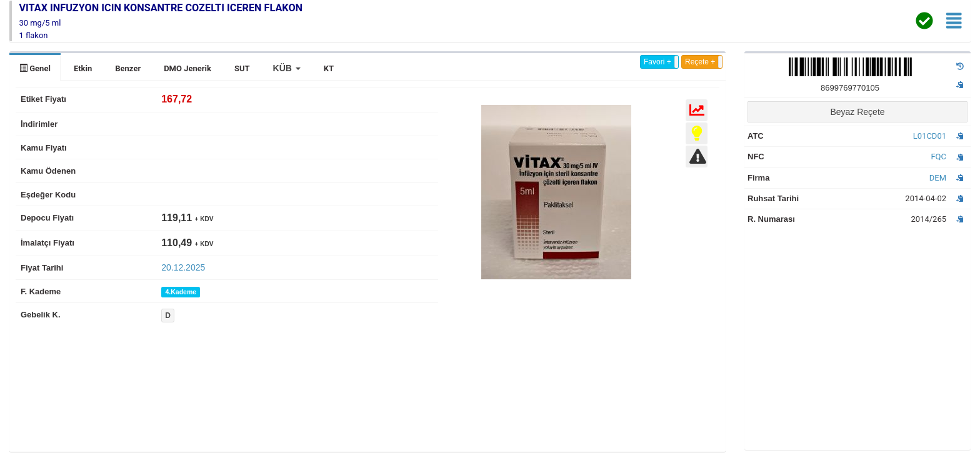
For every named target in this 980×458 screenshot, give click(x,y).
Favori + (657, 62)
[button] (287, 68)
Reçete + (700, 62)
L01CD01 (930, 136)
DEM (938, 178)
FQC (938, 157)
